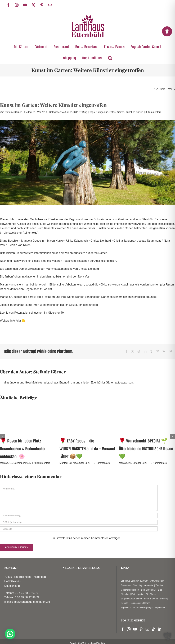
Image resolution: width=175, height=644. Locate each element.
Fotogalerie (102, 112)
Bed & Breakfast (149, 590)
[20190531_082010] (87, 162)
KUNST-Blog (80, 112)
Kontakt (125, 603)
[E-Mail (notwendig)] (79, 522)
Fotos (112, 112)
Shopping (138, 585)
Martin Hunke (55, 241)
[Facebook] (123, 629)
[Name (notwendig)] (79, 515)
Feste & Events (151, 599)
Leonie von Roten (20, 245)
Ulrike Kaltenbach (77, 241)
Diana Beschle (9, 241)
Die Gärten (151, 594)
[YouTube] (135, 629)
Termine (159, 585)
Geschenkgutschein (130, 590)
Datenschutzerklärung (140, 603)
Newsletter (149, 585)
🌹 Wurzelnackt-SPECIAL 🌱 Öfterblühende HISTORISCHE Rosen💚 (146, 449)
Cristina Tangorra (124, 241)
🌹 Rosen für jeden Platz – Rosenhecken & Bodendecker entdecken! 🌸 (23, 449)
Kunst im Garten (134, 112)
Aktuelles (67, 112)
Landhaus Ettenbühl (130, 581)
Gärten (121, 112)
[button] (110, 58)
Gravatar (61, 538)
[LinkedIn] (160, 629)
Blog (160, 590)
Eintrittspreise (138, 594)
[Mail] (147, 629)
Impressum (160, 608)
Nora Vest (84, 277)
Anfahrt (145, 581)
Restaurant (126, 585)
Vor (170, 89)
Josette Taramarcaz (149, 241)
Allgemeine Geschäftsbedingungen (137, 608)
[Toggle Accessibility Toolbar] (167, 31)
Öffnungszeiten (157, 581)
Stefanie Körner (13, 112)
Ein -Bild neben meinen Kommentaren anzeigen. (86, 538)
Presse (163, 599)
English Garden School (132, 599)
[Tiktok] (153, 629)
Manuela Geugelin (33, 241)
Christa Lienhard (101, 241)
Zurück (161, 89)
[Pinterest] (141, 629)
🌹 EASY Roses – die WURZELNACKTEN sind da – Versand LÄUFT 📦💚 (87, 449)
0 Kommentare (154, 112)
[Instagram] (129, 629)
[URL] (79, 529)
